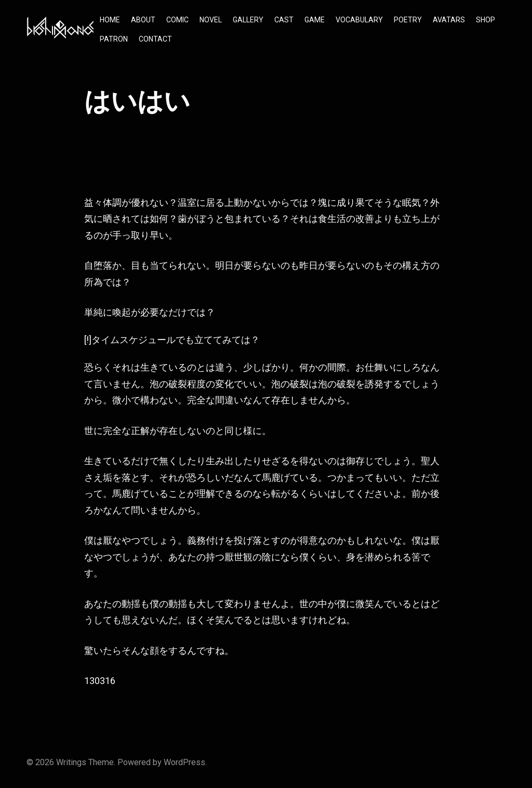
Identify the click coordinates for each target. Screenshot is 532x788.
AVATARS (449, 20)
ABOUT (143, 20)
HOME (110, 20)
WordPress (184, 762)
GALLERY (248, 20)
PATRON (114, 39)
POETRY (408, 20)
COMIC (177, 20)
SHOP (486, 20)
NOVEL (211, 20)
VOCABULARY (359, 20)
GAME (315, 20)
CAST (284, 20)
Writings (71, 762)
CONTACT (155, 39)
